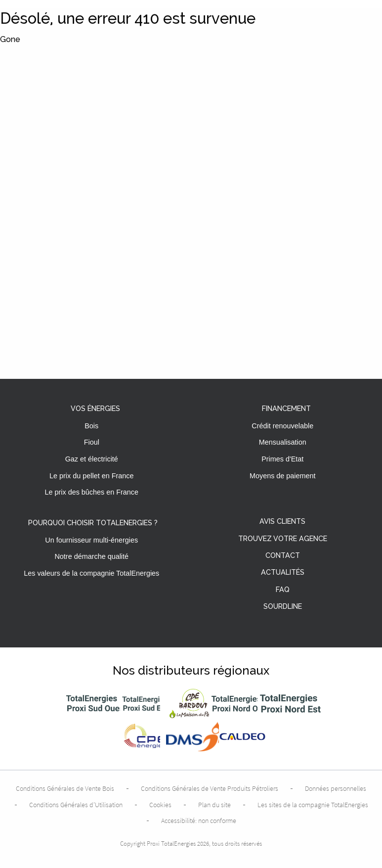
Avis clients (282, 522)
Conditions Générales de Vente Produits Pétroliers (210, 788)
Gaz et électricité (92, 459)
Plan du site (214, 805)
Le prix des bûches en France (91, 492)
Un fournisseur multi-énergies (91, 540)
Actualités (283, 572)
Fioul (92, 442)
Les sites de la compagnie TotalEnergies (313, 805)
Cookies (160, 805)
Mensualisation (283, 442)
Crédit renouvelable (282, 426)
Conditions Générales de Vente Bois (65, 788)
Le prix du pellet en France (91, 476)
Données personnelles (336, 788)
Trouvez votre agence (283, 539)
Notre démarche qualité (91, 556)
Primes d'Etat (282, 459)
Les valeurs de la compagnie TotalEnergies (91, 573)
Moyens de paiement (283, 476)
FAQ (283, 590)
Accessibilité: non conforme (199, 821)
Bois (91, 426)
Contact (283, 556)
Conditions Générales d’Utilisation (76, 805)
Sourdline (283, 607)
